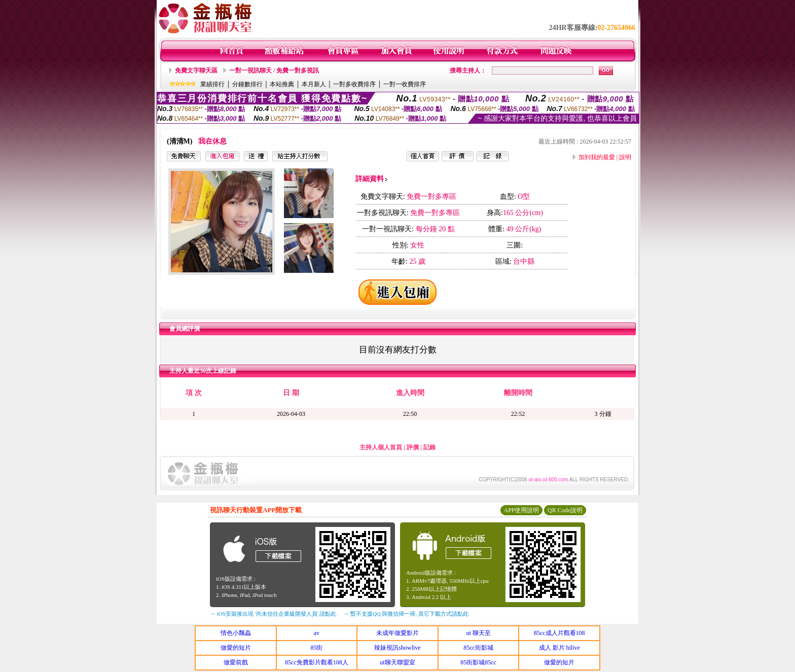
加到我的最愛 (597, 157)
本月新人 (314, 84)
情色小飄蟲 (236, 633)
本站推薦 (282, 84)
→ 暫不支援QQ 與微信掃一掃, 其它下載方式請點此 (406, 614)
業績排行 (212, 84)
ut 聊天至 (478, 633)
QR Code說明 (565, 510)
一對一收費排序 (405, 84)
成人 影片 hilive (559, 648)
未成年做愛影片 (397, 633)
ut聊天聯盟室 (397, 662)
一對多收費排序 (354, 84)
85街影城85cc (478, 662)
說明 (625, 157)
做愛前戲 (236, 662)
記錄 (429, 447)
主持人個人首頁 (381, 447)
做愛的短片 (236, 648)
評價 (413, 447)
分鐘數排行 (247, 84)
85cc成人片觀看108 (559, 633)
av (317, 633)
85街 (316, 648)
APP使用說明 (521, 510)
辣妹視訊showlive (397, 648)
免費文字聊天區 (196, 70)
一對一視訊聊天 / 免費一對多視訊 (274, 70)
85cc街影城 (478, 648)
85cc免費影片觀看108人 (317, 662)
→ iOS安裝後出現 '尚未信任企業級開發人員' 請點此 (273, 614)
